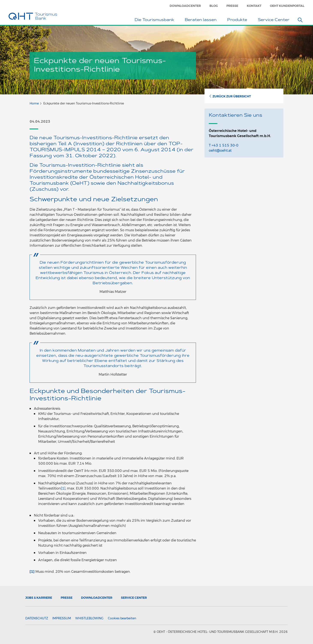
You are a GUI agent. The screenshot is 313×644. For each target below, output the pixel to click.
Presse (232, 6)
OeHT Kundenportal (287, 6)
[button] (300, 20)
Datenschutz (37, 618)
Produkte (238, 20)
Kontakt (254, 6)
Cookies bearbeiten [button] (122, 618)
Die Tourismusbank (155, 20)
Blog (214, 6)
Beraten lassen (202, 20)
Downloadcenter (185, 6)
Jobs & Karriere (39, 598)
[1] (63, 488)
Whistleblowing (89, 618)
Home (34, 103)
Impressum (62, 618)
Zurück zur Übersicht (230, 96)
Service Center (275, 20)
